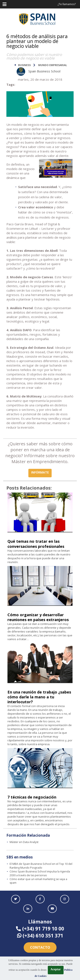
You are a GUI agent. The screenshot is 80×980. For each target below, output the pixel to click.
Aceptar (56, 969)
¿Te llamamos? (67, 4)
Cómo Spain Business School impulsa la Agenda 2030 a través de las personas (40, 873)
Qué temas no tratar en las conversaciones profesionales (36, 544)
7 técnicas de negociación (32, 797)
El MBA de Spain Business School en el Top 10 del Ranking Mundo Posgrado (41, 866)
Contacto (40, 947)
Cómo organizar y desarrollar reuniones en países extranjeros (38, 617)
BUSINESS (24, 65)
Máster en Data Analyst (24, 842)
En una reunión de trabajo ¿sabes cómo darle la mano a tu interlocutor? (39, 697)
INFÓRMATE (40, 472)
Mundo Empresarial (53, 65)
